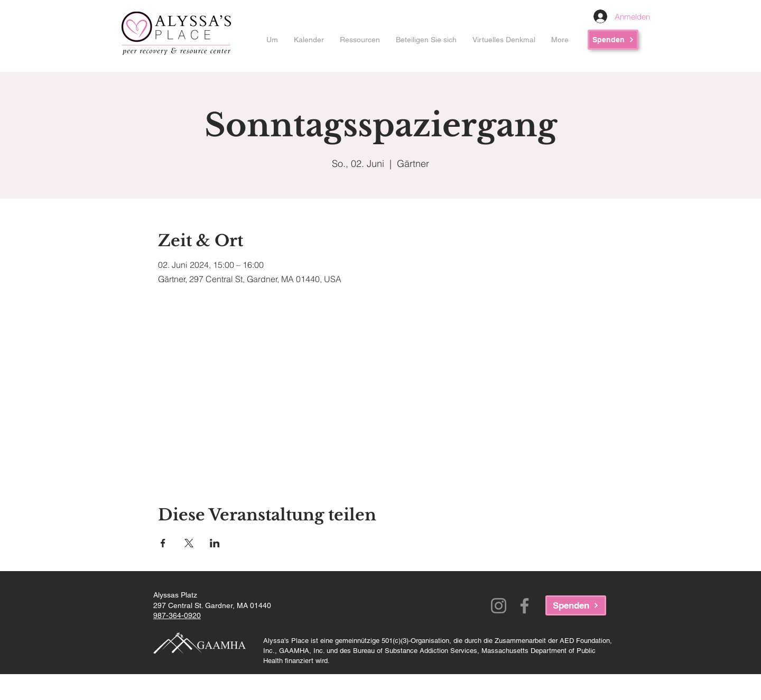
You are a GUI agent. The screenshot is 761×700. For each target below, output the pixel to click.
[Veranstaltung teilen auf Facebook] (163, 543)
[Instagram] (499, 606)
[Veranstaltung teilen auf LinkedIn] (215, 543)
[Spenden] (613, 40)
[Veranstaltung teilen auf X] (189, 543)
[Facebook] (525, 606)
